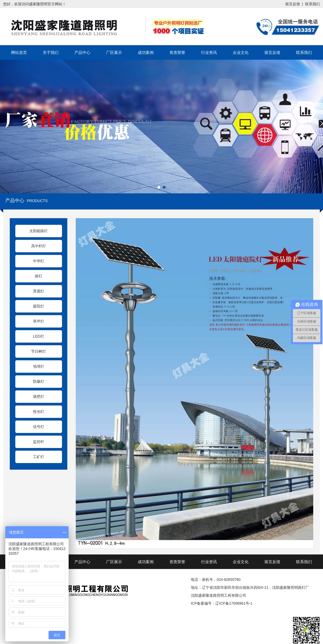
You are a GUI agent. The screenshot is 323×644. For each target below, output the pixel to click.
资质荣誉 (177, 52)
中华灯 (39, 261)
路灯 (39, 276)
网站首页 (19, 52)
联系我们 (312, 4)
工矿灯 (39, 457)
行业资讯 (209, 52)
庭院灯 (39, 306)
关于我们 (51, 52)
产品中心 (82, 52)
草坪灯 (39, 321)
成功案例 (146, 52)
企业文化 (241, 52)
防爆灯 (39, 381)
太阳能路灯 (39, 231)
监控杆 (39, 442)
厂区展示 (114, 52)
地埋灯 (39, 366)
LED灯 (38, 336)
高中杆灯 (39, 246)
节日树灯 (39, 351)
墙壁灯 (39, 396)
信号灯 (39, 427)
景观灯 (39, 291)
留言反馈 (293, 4)
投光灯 (39, 412)
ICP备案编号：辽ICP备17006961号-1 (222, 603)
